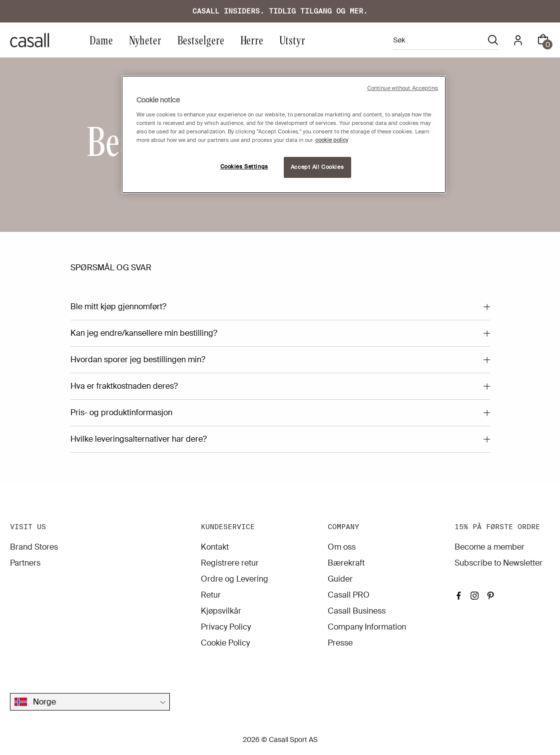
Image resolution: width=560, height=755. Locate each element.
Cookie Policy (225, 643)
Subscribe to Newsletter (499, 563)
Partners (25, 563)
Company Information (367, 627)
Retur (211, 595)
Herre (252, 40)
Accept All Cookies (317, 167)
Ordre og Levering (235, 579)
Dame (101, 40)
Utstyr (292, 40)
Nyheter (145, 40)
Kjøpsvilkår (221, 611)
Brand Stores (34, 547)
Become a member (490, 547)
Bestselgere (201, 40)
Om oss (342, 547)
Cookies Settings (244, 167)
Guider (340, 579)
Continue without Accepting (403, 88)
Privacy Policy (226, 627)
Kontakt (215, 547)
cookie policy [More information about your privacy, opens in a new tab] (332, 140)
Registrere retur (230, 563)
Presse (340, 643)
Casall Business (357, 611)
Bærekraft (346, 563)
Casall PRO (349, 595)
